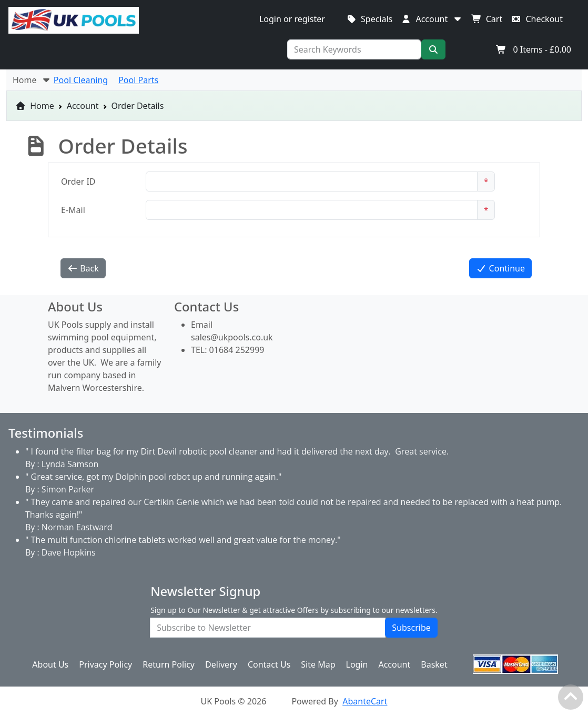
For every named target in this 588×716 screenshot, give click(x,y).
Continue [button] (500, 268)
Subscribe (411, 628)
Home (35, 106)
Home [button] (32, 80)
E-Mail (73, 210)
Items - (534, 49)
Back (83, 268)
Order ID (78, 181)
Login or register (292, 19)
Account (83, 106)
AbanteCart (365, 701)
